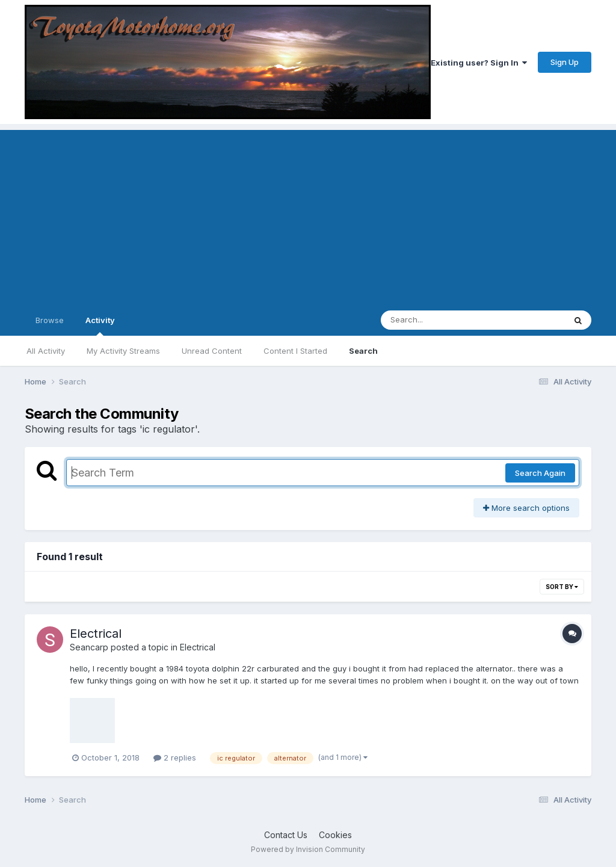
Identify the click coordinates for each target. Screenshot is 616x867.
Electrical (96, 634)
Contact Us (286, 835)
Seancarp (89, 647)
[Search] (440, 320)
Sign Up (565, 62)
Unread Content (212, 351)
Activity (100, 326)
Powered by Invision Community (308, 849)
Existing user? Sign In (479, 63)
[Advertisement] (308, 214)
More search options (526, 508)
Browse (50, 320)
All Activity (46, 351)
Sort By (562, 587)
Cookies (335, 835)
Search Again (540, 473)
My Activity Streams (123, 351)
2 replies (175, 757)
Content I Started (295, 351)
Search (363, 351)
